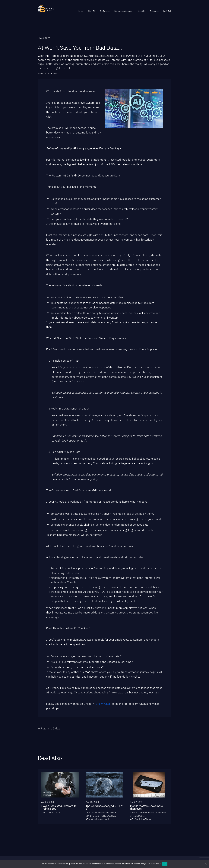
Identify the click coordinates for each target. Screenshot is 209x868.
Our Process (105, 11)
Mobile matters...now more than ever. (146, 807)
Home (81, 11)
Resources (154, 11)
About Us (142, 11)
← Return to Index (49, 728)
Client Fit (91, 11)
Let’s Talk (167, 11)
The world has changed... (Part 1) (104, 807)
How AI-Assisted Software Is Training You (59, 807)
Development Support (124, 11)
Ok (165, 864)
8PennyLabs (103, 704)
